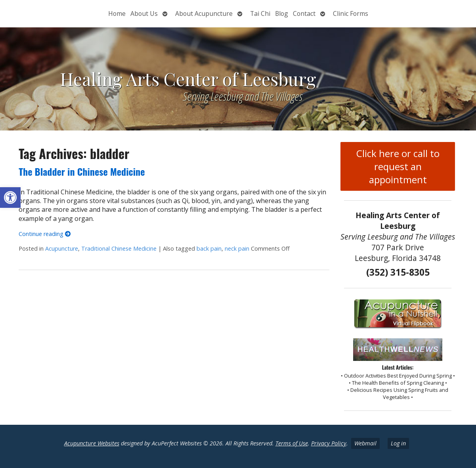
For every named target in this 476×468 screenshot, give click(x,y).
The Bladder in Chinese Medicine (82, 171)
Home (117, 13)
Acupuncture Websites (92, 443)
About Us (144, 13)
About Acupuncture (204, 13)
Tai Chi (260, 13)
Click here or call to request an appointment (398, 166)
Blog (282, 13)
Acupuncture (62, 248)
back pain (209, 248)
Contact (304, 13)
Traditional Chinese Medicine (119, 248)
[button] (10, 198)
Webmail (365, 443)
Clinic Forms (351, 13)
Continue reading (45, 234)
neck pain (237, 248)
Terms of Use (292, 443)
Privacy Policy (329, 443)
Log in (398, 443)
